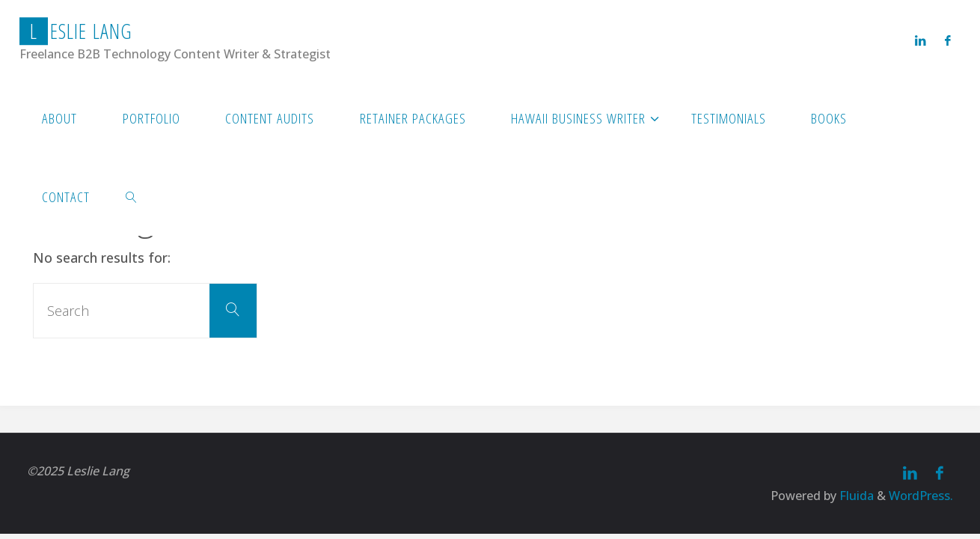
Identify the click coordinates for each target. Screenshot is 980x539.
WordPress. (921, 496)
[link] (132, 197)
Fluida (855, 496)
